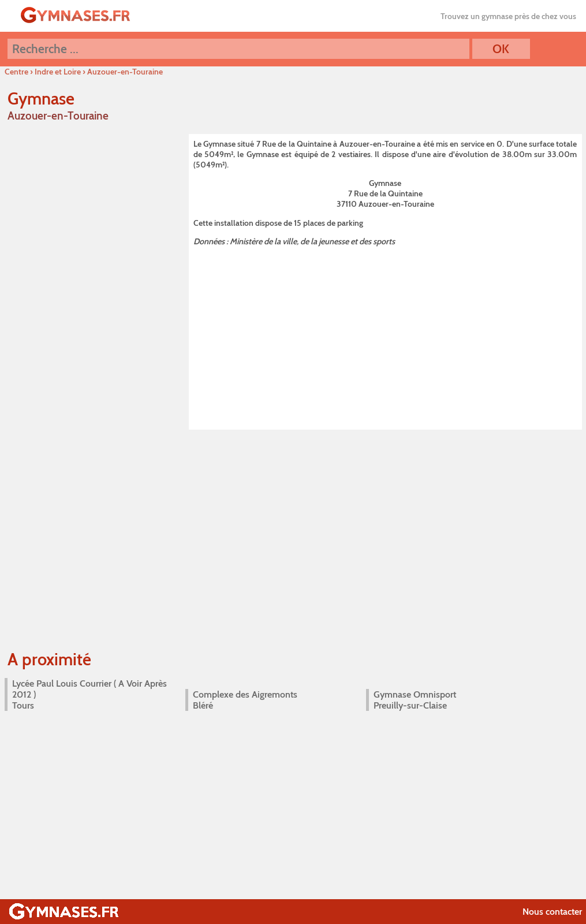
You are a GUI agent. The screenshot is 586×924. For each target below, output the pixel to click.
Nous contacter (552, 912)
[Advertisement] (385, 336)
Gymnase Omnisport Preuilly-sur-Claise (415, 700)
